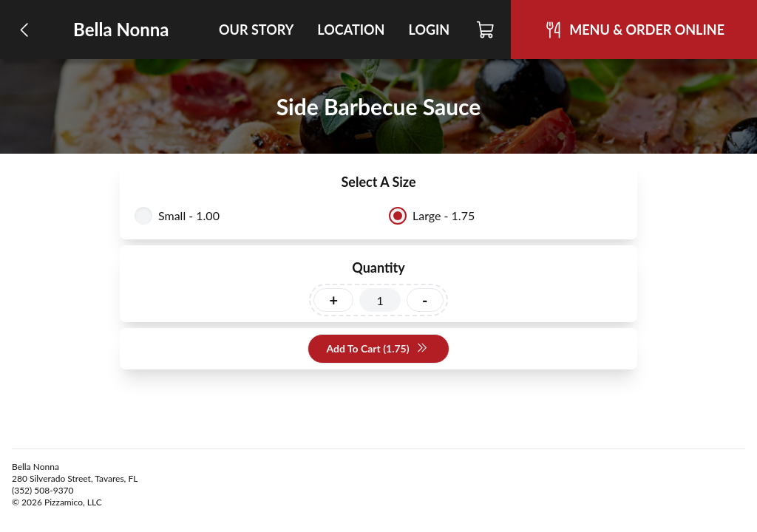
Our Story (256, 30)
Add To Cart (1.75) (377, 349)
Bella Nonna (121, 29)
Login (429, 30)
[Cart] (486, 30)
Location (351, 30)
